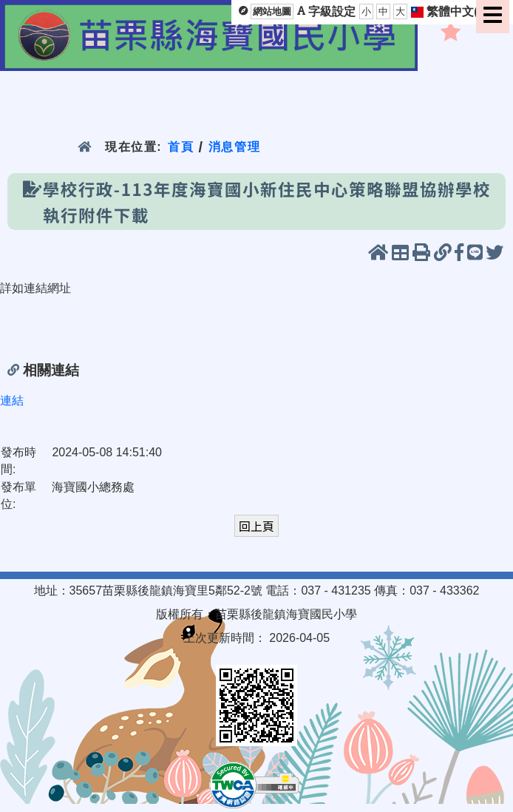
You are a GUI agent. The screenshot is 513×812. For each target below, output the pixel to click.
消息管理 (235, 147)
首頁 (181, 147)
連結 (12, 400)
